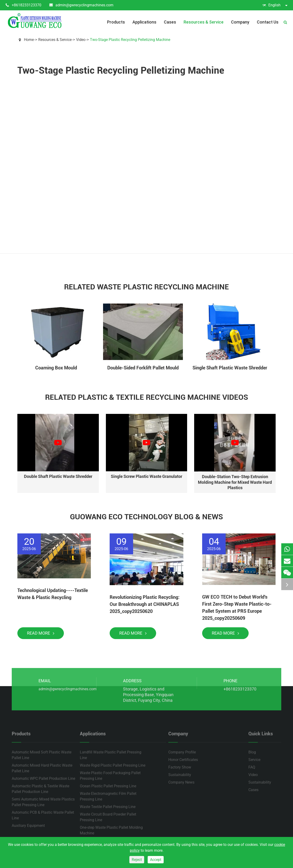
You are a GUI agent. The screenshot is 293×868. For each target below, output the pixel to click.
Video (81, 40)
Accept (156, 860)
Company (240, 22)
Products (116, 22)
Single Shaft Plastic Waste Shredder (230, 368)
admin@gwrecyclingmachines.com (81, 5)
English (275, 5)
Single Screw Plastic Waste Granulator (146, 476)
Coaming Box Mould (56, 368)
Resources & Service (204, 22)
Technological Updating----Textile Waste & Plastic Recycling (53, 594)
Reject (137, 860)
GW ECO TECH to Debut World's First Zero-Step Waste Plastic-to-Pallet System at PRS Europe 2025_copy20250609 (237, 608)
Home (29, 40)
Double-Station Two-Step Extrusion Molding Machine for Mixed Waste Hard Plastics (235, 482)
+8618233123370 (23, 5)
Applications (144, 22)
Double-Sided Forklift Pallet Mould (143, 368)
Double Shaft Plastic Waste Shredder (58, 476)
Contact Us (268, 22)
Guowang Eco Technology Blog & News (146, 517)
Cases (170, 22)
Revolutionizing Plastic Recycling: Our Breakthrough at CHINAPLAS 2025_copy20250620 (145, 604)
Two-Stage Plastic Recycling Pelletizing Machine (130, 40)
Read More (41, 633)
